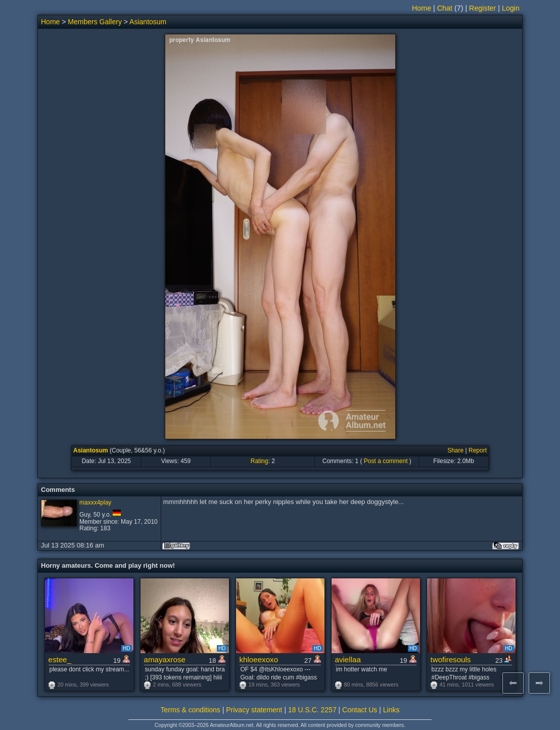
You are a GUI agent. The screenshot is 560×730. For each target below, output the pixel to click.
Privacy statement (254, 710)
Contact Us (360, 710)
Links (391, 710)
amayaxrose (165, 659)
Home (422, 8)
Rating (260, 461)
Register (482, 8)
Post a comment (386, 461)
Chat (445, 8)
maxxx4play (95, 503)
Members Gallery (95, 22)
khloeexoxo (259, 659)
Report (478, 450)
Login (511, 8)
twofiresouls (451, 659)
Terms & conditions (191, 710)
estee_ (60, 659)
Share (455, 450)
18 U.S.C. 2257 (312, 710)
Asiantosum (148, 22)
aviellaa (348, 659)
